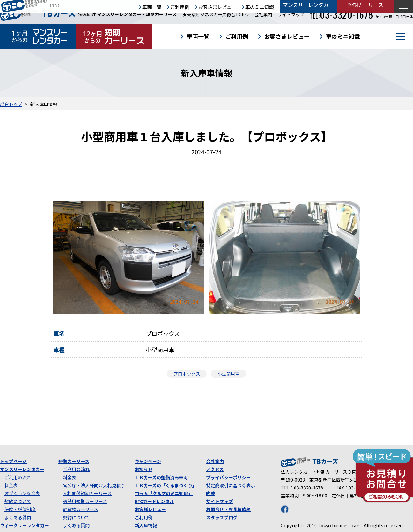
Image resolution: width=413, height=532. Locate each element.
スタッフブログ (222, 517)
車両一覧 (198, 36)
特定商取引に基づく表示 (231, 485)
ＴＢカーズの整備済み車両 (161, 477)
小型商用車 (228, 374)
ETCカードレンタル (154, 501)
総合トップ (11, 104)
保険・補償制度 (20, 509)
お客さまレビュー (287, 36)
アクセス (215, 469)
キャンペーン (148, 461)
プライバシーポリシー (228, 477)
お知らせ (144, 469)
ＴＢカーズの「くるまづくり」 (166, 485)
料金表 (11, 485)
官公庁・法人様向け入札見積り (94, 485)
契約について (18, 501)
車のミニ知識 (343, 36)
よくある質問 (18, 517)
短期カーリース (74, 461)
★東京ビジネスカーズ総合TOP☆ (216, 14)
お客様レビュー (150, 509)
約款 (211, 493)
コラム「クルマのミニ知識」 (164, 493)
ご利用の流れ (18, 477)
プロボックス (187, 374)
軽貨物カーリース (81, 509)
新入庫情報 (146, 525)
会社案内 (263, 14)
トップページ (13, 461)
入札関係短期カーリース (87, 493)
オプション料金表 (22, 493)
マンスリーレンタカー (22, 469)
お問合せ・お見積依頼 (228, 509)
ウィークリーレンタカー (24, 525)
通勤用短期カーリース (85, 501)
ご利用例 (237, 36)
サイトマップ (291, 14)
